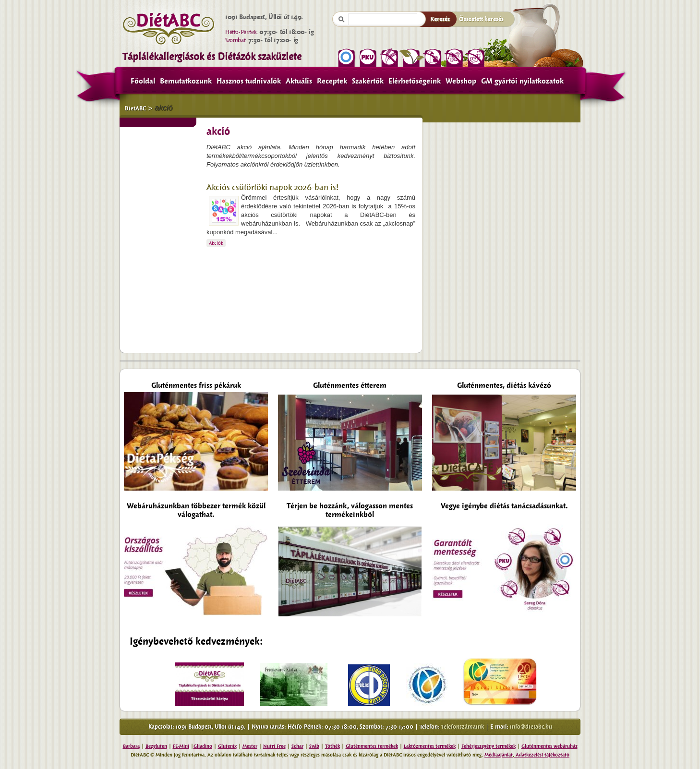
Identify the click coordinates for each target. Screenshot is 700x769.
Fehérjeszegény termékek (489, 746)
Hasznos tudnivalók (249, 81)
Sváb (314, 746)
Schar (297, 746)
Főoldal (143, 81)
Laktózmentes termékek (430, 746)
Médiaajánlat (499, 755)
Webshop (461, 81)
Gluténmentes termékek (372, 746)
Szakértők (368, 81)
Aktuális (299, 81)
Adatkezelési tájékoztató (542, 755)
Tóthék (332, 746)
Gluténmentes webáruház (549, 746)
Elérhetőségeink (415, 81)
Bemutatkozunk (186, 81)
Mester (250, 746)
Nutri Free (274, 746)
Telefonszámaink (463, 727)
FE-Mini (181, 746)
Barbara (131, 746)
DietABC (135, 108)
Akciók (216, 243)
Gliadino (203, 746)
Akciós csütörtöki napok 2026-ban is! (272, 187)
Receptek (332, 81)
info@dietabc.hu (531, 727)
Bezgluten (156, 746)
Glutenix (227, 746)
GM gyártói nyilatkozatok (522, 81)
